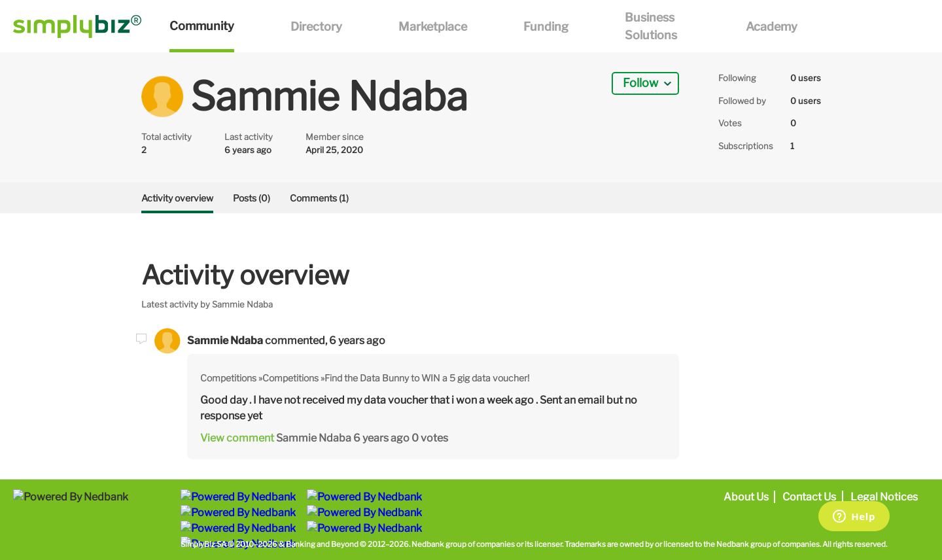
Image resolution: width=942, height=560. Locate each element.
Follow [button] (640, 83)
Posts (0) (252, 198)
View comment (237, 438)
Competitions (228, 378)
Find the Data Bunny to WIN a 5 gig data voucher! (427, 378)
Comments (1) (319, 198)
